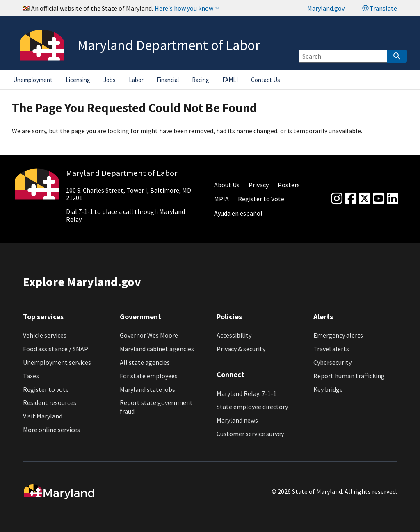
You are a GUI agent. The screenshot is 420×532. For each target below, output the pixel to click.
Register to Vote (261, 199)
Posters (289, 185)
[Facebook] (351, 199)
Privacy (259, 185)
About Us (227, 185)
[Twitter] (365, 199)
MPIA (221, 199)
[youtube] (379, 199)
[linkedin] (393, 199)
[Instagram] (337, 199)
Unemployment (33, 80)
